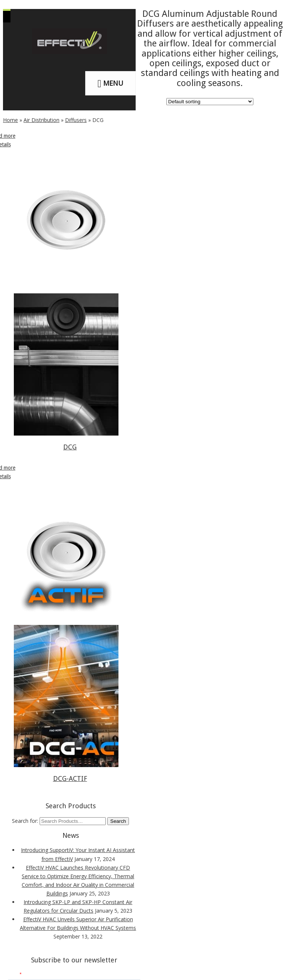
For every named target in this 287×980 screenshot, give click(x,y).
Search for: (25, 821)
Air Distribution (41, 120)
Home (10, 120)
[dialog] (273, 965)
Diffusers (76, 120)
